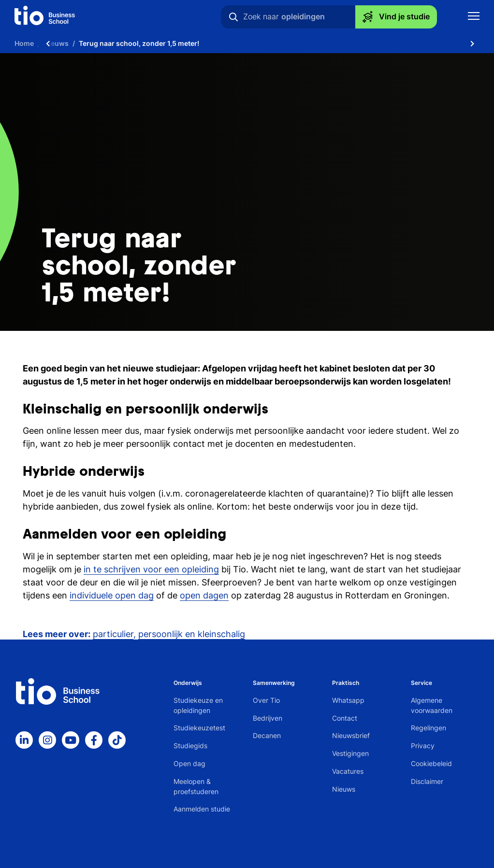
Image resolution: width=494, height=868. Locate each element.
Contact (345, 718)
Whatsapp (348, 700)
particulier (113, 634)
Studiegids (190, 746)
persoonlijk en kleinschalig (192, 634)
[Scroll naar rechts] (472, 43)
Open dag (189, 763)
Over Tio (266, 700)
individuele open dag (112, 595)
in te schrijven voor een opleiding (151, 569)
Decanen (267, 735)
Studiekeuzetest (199, 728)
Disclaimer (427, 781)
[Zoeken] (233, 17)
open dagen (204, 595)
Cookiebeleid (431, 763)
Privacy (423, 746)
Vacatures (348, 771)
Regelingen (429, 728)
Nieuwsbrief (351, 735)
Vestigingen (350, 753)
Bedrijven (268, 718)
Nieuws (344, 789)
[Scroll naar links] (48, 43)
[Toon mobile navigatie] (474, 17)
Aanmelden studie (202, 809)
